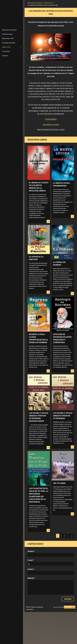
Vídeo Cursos (6, 47)
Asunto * (31, 569)
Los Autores (6, 51)
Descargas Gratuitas (9, 43)
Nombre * (31, 551)
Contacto (5, 56)
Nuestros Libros (7, 34)
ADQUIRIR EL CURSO (51, 125)
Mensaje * (31, 578)
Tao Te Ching (59, 483)
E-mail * (31, 560)
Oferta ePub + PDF (8, 38)
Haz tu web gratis (58, 607)
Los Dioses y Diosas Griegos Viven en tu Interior (63, 416)
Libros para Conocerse (9, 30)
